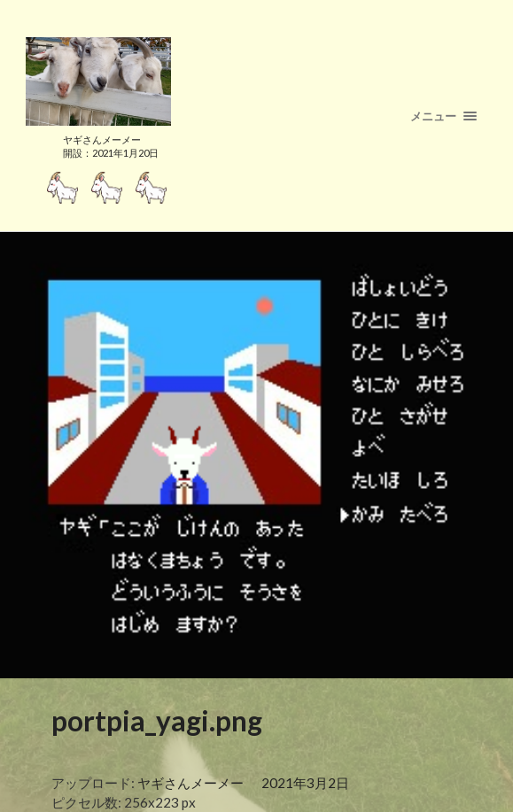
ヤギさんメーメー (190, 783)
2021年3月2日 (305, 783)
